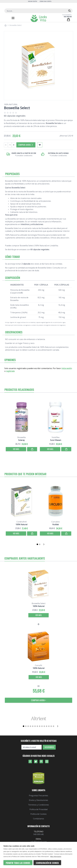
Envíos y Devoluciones (38, 800)
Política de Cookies (38, 814)
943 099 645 (68, 17)
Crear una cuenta (45, 1)
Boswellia (21, 437)
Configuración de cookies (47, 863)
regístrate (10, 371)
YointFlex (56, 437)
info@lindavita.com (39, 842)
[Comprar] (32, 449)
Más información (56, 857)
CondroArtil (21, 522)
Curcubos (56, 522)
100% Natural (11, 104)
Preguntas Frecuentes (38, 796)
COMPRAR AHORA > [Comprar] (38, 700)
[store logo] (39, 18)
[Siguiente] (44, 544)
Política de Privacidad (38, 809)
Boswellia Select (39, 603)
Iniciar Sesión (32, 1)
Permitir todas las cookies (18, 863)
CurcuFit (38, 665)
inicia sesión (67, 368)
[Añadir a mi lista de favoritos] (40, 145)
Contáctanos (39, 819)
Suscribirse (49, 747)
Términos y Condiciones (38, 805)
